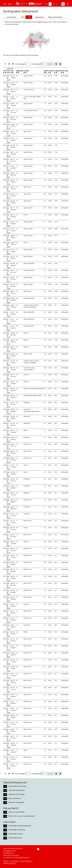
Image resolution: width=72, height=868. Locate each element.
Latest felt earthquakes (17, 790)
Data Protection (26, 861)
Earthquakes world (15, 838)
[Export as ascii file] (60, 64)
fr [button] (54, 4)
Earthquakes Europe (16, 834)
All (29, 17)
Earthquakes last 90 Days (17, 786)
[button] (8, 4)
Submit (50, 64)
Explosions (39, 17)
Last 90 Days (10, 17)
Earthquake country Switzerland (20, 826)
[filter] (5, 73)
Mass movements (55, 17)
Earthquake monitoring (17, 830)
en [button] (50, 4)
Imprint (6, 861)
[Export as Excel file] (56, 64)
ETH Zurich (12, 863)
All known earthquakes (16, 802)
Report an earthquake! (16, 812)
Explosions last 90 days (17, 794)
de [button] (46, 4)
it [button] (57, 4)
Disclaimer (15, 861)
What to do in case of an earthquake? (22, 816)
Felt (22, 17)
